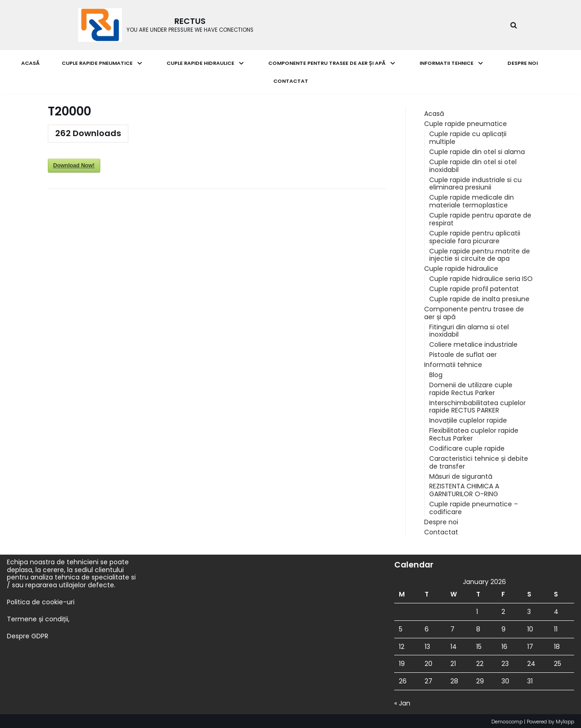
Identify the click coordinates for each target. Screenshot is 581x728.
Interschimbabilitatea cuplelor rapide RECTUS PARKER (477, 405)
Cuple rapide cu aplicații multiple (468, 138)
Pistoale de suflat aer (463, 354)
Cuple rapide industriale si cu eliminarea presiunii (475, 183)
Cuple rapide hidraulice (461, 268)
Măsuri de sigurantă (461, 475)
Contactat (291, 81)
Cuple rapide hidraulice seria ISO (481, 278)
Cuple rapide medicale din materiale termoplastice (472, 201)
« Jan (402, 701)
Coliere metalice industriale (473, 344)
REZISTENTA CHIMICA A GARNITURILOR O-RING (464, 489)
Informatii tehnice (453, 364)
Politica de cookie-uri (41, 600)
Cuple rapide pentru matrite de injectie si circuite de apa (480, 254)
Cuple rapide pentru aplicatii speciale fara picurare (475, 237)
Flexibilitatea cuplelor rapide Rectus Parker (474, 433)
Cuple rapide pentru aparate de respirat (480, 219)
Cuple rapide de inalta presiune (479, 298)
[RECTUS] (166, 25)
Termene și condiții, (38, 617)
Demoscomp (507, 720)
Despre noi (523, 63)
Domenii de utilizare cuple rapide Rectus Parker (471, 387)
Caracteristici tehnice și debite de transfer (479, 461)
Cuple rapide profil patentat (474, 288)
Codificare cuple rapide (467, 447)
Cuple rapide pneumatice (466, 124)
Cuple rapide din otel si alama (477, 152)
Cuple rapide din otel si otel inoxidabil (473, 165)
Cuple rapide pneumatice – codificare (474, 507)
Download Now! (74, 166)
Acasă (30, 63)
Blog (436, 374)
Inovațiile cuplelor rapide (468, 419)
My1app (565, 720)
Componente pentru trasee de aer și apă (474, 312)
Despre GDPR (28, 634)
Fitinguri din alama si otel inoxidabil (469, 330)
